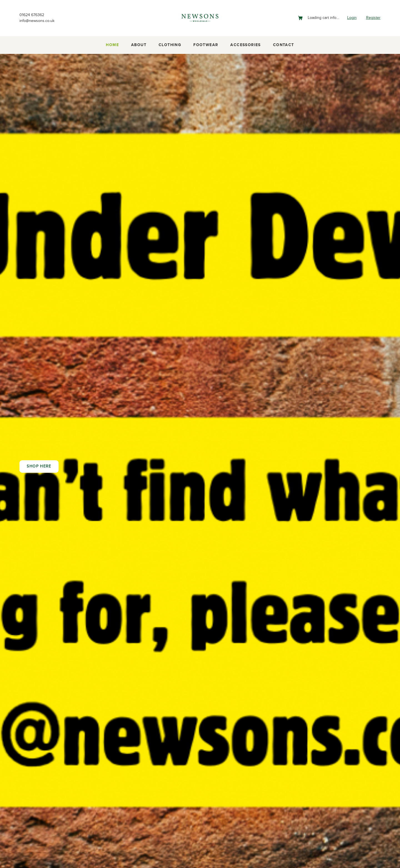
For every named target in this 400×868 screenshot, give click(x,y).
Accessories (245, 45)
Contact (284, 45)
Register (372, 18)
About (139, 45)
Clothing (170, 45)
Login (350, 18)
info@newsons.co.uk (39, 21)
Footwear (206, 45)
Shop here (39, 466)
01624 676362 (33, 15)
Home (112, 45)
